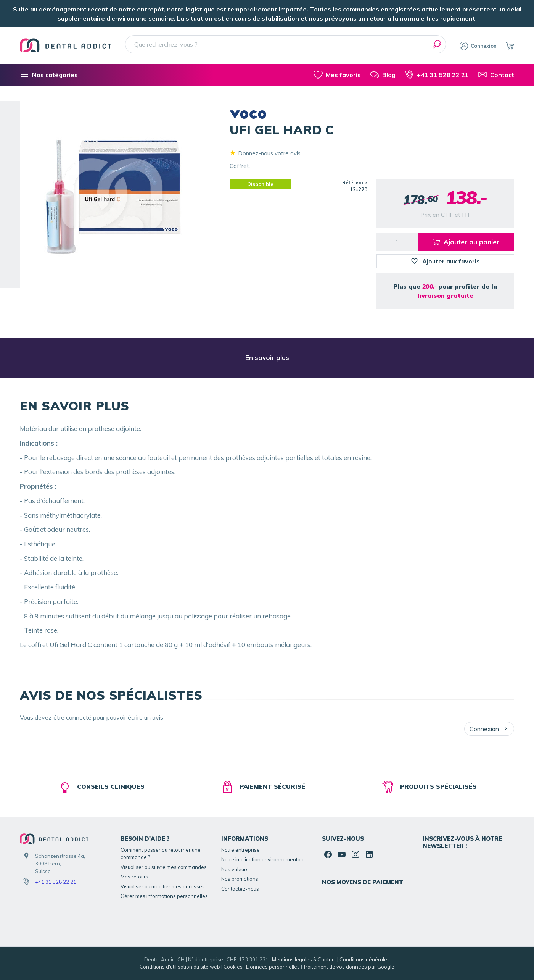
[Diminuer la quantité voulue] (382, 242)
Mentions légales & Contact (304, 959)
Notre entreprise (240, 850)
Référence (355, 182)
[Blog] (383, 75)
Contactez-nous (240, 889)
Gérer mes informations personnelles (164, 896)
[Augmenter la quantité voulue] (412, 242)
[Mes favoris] (337, 75)
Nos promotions (240, 879)
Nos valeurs (235, 869)
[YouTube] (342, 854)
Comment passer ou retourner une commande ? (161, 854)
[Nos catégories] (49, 75)
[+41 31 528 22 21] (437, 75)
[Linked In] (369, 854)
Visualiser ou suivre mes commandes (164, 867)
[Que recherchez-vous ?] (285, 44)
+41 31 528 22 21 (56, 882)
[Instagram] (355, 854)
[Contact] (496, 75)
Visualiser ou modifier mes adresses (163, 886)
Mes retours (134, 877)
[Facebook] (328, 854)
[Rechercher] (437, 44)
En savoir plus (267, 358)
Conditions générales (365, 959)
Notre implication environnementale (263, 859)
